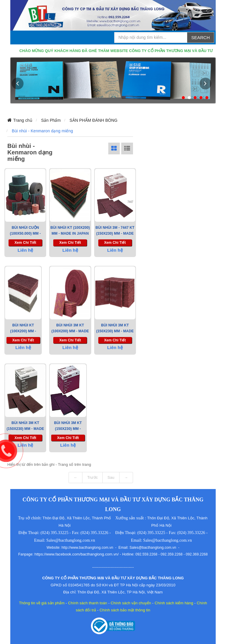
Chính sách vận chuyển (131, 603)
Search (201, 37)
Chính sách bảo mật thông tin (125, 610)
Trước (92, 477)
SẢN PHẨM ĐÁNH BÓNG (93, 120)
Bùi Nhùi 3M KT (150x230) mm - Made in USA (115, 331)
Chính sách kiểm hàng (174, 603)
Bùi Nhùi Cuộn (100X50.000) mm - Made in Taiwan (25, 233)
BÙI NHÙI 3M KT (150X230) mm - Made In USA (25, 429)
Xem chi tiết (25, 243)
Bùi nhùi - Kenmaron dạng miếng (42, 131)
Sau (111, 477)
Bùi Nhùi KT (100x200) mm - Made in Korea (23, 331)
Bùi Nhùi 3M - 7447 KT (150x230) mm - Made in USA (115, 233)
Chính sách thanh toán (88, 603)
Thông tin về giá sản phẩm (42, 603)
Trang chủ (23, 120)
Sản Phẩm (51, 120)
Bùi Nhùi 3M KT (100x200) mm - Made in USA (70, 331)
